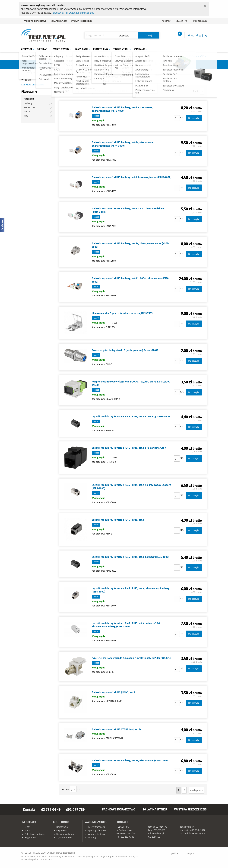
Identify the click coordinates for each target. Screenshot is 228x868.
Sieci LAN (42, 49)
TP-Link (126, 65)
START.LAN (29, 107)
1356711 (156, 837)
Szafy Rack (81, 49)
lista (132, 91)
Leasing (92, 838)
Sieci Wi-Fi (26, 49)
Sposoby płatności (97, 830)
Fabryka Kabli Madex (79, 65)
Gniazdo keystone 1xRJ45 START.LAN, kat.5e (117, 729)
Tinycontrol (121, 49)
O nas (27, 827)
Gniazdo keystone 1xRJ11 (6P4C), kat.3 (113, 692)
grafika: (178, 854)
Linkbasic (150, 65)
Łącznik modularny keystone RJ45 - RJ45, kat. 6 (118, 520)
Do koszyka (194, 118)
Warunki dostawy (97, 834)
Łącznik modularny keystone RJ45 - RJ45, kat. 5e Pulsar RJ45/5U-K (129, 448)
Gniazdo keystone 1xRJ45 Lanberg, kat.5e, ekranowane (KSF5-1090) (130, 760)
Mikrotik (55, 65)
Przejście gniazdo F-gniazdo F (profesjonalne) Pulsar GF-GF (125, 350)
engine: (197, 854)
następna (195, 790)
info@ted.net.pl (200, 21)
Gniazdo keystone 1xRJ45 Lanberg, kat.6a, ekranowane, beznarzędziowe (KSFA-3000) (123, 144)
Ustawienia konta (65, 834)
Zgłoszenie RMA (65, 838)
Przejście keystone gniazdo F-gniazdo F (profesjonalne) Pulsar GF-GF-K (131, 658)
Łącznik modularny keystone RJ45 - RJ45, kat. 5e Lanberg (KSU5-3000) (131, 416)
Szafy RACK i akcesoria (33, 85)
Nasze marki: (31, 56)
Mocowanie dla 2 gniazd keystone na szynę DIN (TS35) (123, 313)
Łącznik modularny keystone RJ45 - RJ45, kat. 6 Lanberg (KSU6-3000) (130, 557)
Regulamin (30, 838)
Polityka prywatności (35, 834)
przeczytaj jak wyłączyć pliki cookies (73, 13)
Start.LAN (197, 65)
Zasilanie (140, 49)
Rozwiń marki (196, 56)
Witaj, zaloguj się (197, 35)
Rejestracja (62, 827)
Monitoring (101, 49)
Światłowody (61, 49)
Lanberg (173, 65)
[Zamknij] (205, 5)
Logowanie (62, 830)
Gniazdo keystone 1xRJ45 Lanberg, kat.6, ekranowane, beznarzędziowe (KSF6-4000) (122, 109)
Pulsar (102, 65)
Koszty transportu (97, 827)
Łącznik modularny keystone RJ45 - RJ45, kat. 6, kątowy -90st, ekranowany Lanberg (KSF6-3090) (126, 625)
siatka (139, 91)
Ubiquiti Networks (31, 65)
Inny (26, 116)
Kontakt (166, 21)
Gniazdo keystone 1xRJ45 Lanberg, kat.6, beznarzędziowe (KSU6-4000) (131, 177)
